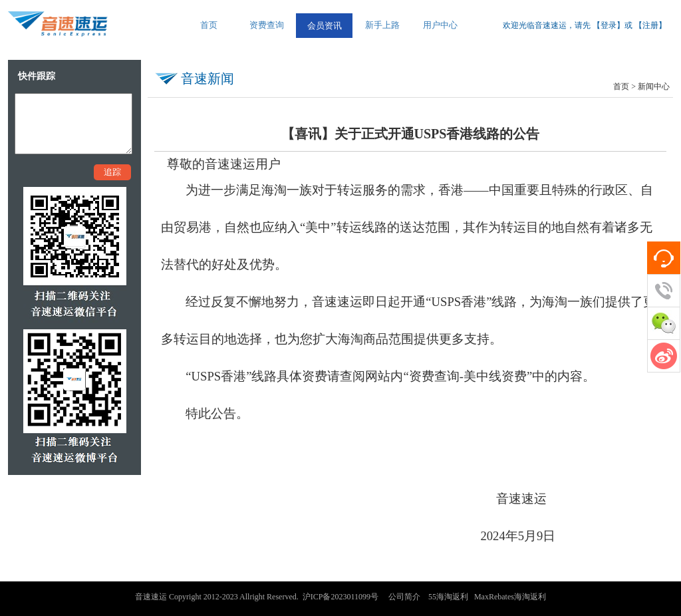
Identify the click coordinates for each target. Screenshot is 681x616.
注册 (650, 25)
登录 (609, 25)
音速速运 (151, 597)
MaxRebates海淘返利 (510, 597)
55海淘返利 (448, 597)
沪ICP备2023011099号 (340, 597)
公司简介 (404, 597)
